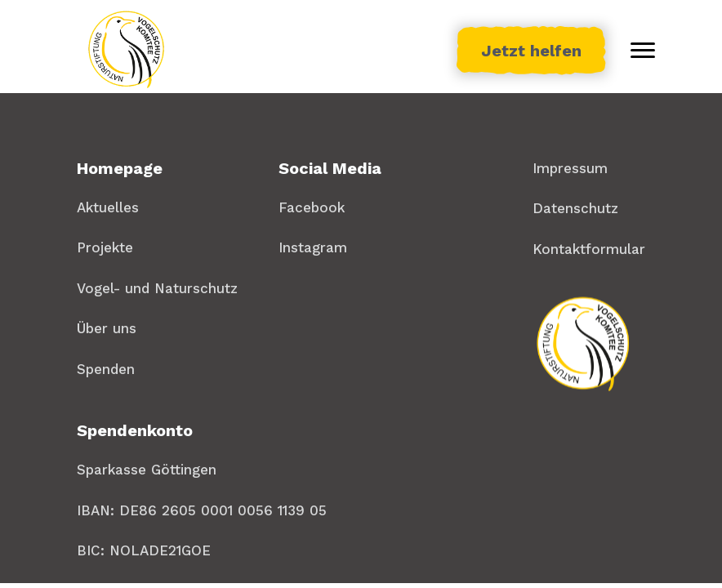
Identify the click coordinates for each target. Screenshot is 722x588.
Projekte (105, 247)
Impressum (570, 168)
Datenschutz (575, 208)
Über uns (107, 328)
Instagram (313, 247)
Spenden (106, 369)
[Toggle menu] (643, 51)
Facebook (312, 207)
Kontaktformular (589, 249)
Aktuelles (108, 207)
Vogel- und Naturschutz (157, 288)
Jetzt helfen (531, 51)
